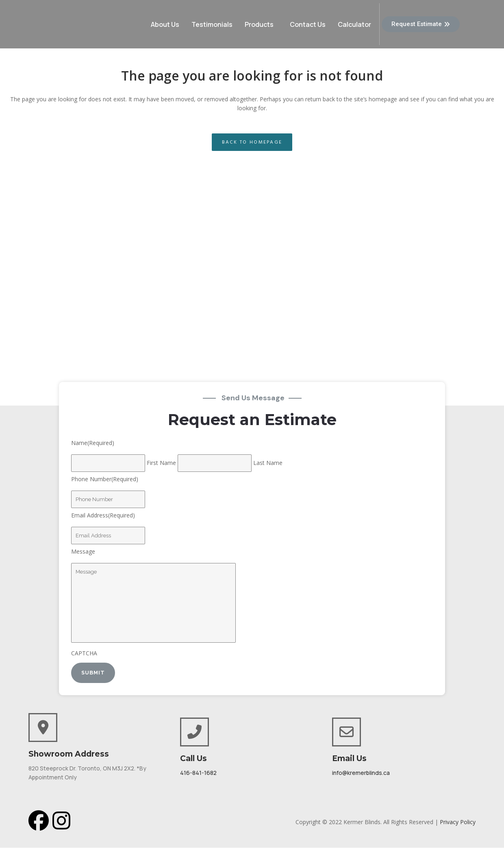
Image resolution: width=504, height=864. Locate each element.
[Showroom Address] (43, 728)
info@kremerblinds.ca (361, 773)
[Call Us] (194, 732)
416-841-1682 (198, 773)
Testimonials (212, 24)
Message (83, 551)
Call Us (193, 758)
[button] (261, 24)
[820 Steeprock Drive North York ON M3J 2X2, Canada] (252, 301)
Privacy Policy (458, 822)
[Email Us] (346, 732)
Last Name (268, 463)
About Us (165, 24)
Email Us (349, 758)
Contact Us (308, 24)
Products (259, 24)
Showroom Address (69, 754)
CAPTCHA (84, 653)
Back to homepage (252, 142)
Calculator (354, 24)
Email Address (103, 515)
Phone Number (105, 479)
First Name (161, 463)
